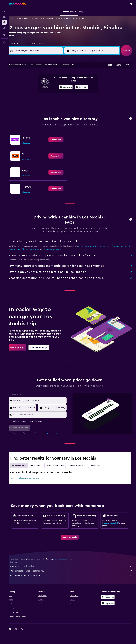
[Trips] (4, 35)
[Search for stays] (4, 17)
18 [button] (33, 93)
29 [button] (58, 99)
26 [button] (39, 99)
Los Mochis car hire (59, 18)
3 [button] (27, 80)
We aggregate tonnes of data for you (74, 572)
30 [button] (64, 99)
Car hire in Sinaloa (43, 18)
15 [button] (58, 87)
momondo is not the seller (74, 567)
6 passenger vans (92, 240)
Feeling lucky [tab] (102, 459)
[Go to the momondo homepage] (17, 4)
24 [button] (27, 99)
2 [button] (64, 74)
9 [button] (64, 80)
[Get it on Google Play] (109, 598)
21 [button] (52, 93)
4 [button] (33, 80)
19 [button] (39, 93)
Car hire (15, 18)
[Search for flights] (4, 12)
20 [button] (45, 93)
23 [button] (64, 93)
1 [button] (58, 74)
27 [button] (45, 99)
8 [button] (58, 80)
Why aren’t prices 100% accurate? (74, 577)
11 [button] (33, 87)
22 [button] (58, 93)
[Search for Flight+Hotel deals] (4, 28)
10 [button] (27, 87)
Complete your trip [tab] (82, 459)
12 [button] (39, 87)
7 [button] (52, 80)
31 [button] (27, 105)
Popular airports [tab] (25, 459)
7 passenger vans (109, 240)
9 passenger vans (26, 243)
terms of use (45, 426)
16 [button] (64, 87)
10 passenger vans (43, 243)
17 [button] (27, 93)
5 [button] (39, 80)
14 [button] (52, 87)
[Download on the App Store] (109, 604)
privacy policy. (58, 426)
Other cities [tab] (42, 459)
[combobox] (20, 44)
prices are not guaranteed (68, 560)
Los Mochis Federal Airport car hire (30, 472)
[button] (4, 4)
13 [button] (45, 87)
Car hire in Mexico (27, 18)
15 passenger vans (64, 243)
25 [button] (33, 99)
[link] (59, 133)
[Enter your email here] (43, 408)
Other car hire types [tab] (60, 459)
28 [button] (52, 99)
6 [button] (45, 80)
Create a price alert (111, 521)
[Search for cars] (4, 22)
